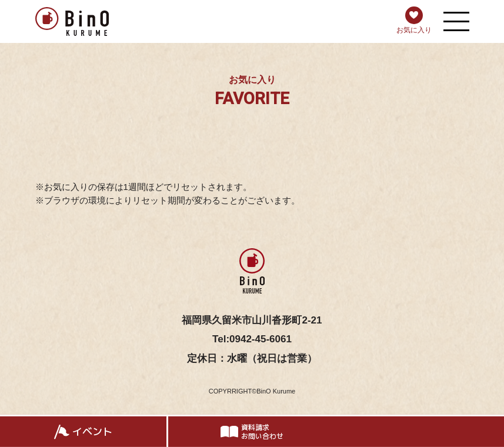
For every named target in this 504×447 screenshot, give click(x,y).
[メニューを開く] (456, 21)
